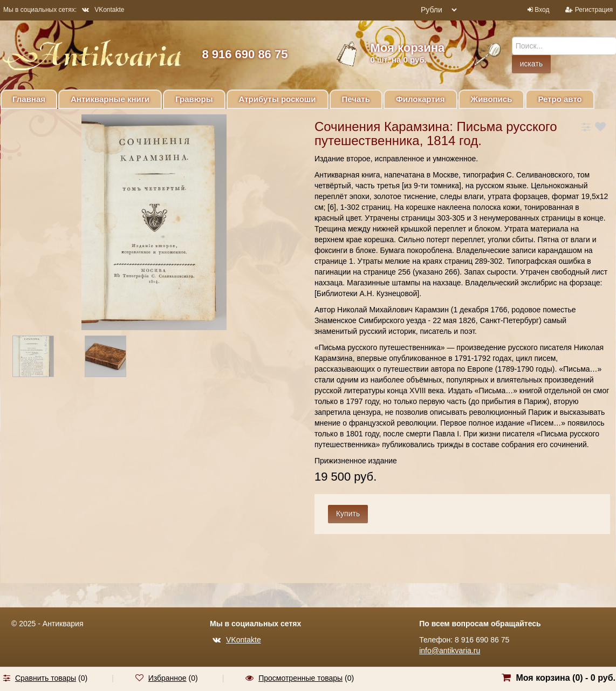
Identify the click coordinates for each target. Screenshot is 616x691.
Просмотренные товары (300, 678)
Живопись (492, 99)
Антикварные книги (110, 99)
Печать (356, 99)
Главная (29, 99)
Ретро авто (560, 99)
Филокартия (420, 99)
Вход (542, 10)
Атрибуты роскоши (278, 99)
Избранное (167, 678)
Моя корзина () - (566, 678)
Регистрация (594, 10)
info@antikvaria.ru (450, 651)
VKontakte (103, 10)
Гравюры (194, 99)
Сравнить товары (46, 678)
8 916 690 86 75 (245, 54)
